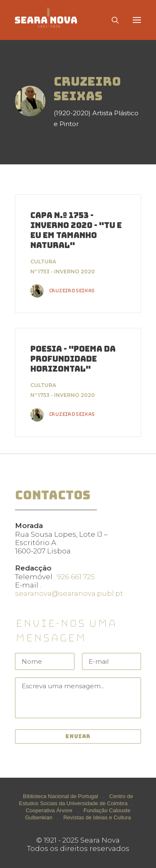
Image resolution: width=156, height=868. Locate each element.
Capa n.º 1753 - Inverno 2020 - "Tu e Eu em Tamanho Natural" (76, 230)
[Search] (111, 20)
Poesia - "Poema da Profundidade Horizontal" (73, 359)
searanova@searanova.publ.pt (69, 593)
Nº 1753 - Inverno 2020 (63, 272)
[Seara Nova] (53, 20)
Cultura (43, 262)
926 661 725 (76, 577)
